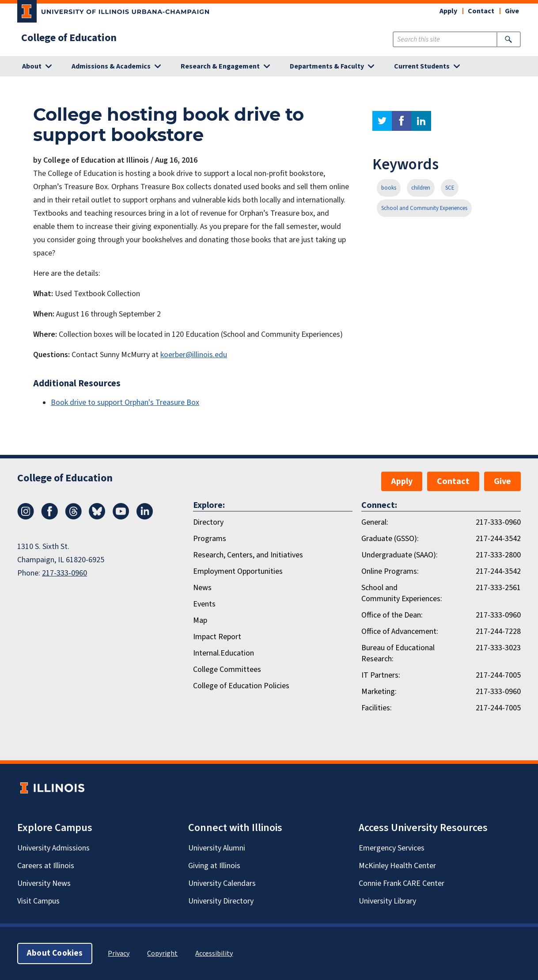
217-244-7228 (498, 631)
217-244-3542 (498, 539)
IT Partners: (381, 675)
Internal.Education (224, 653)
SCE (450, 188)
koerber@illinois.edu (194, 355)
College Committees (227, 669)
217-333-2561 (498, 588)
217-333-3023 (498, 648)
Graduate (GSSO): (390, 539)
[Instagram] (26, 517)
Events (204, 604)
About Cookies (55, 953)
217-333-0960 (64, 573)
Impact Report (217, 637)
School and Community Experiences (424, 208)
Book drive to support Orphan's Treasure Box (125, 402)
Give (512, 11)
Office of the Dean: (392, 615)
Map (200, 620)
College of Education (69, 38)
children (421, 188)
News (202, 588)
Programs (210, 539)
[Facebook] (49, 517)
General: (375, 522)
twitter (382, 121)
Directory (208, 522)
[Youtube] (121, 517)
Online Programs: (390, 571)
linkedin (421, 121)
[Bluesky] (97, 517)
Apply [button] (448, 11)
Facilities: (377, 708)
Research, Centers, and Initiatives (248, 555)
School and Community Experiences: (402, 593)
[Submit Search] (509, 39)
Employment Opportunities (238, 571)
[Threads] (73, 517)
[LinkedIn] (145, 517)
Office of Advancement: (400, 631)
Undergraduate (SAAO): (400, 555)
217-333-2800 (498, 555)
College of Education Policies (241, 686)
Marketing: (379, 692)
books (389, 188)
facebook (402, 121)
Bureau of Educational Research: (398, 653)
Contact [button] (481, 11)
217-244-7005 (498, 675)
